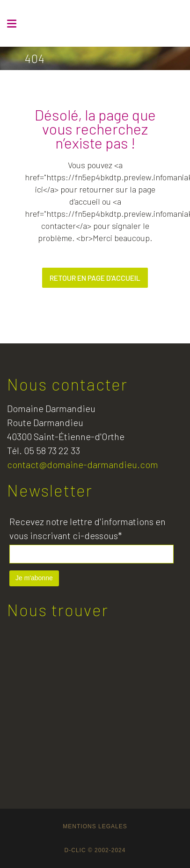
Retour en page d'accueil (95, 278)
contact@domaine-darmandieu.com (83, 464)
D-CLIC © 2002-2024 (95, 850)
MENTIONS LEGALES (95, 826)
